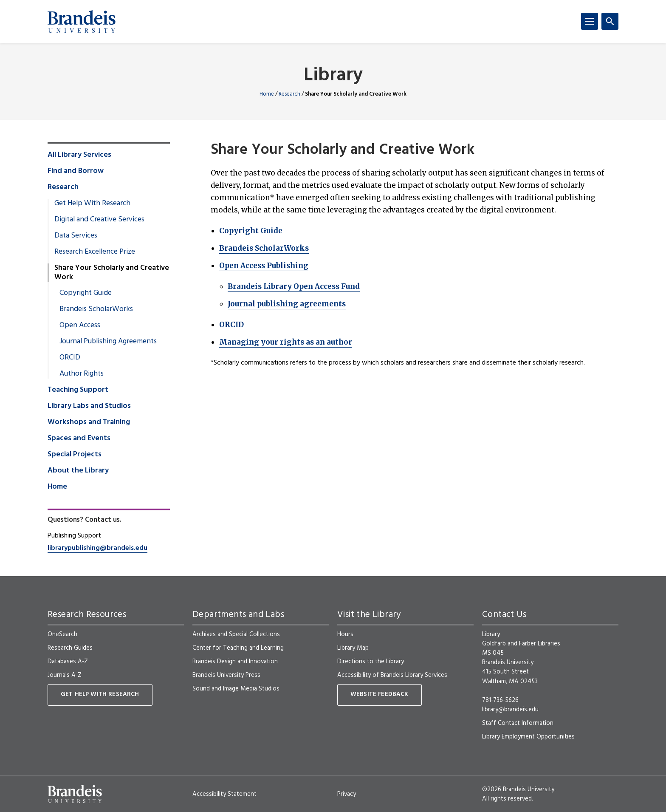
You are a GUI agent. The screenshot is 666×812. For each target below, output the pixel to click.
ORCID (231, 325)
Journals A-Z (65, 675)
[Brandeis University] (82, 22)
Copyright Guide (251, 231)
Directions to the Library (371, 662)
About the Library (78, 471)
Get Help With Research (92, 204)
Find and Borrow (76, 171)
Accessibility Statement (224, 794)
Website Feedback (380, 695)
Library (333, 76)
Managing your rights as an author (286, 342)
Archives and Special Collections (236, 634)
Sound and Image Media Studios (236, 689)
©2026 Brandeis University (518, 789)
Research (289, 94)
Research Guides (70, 648)
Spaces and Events (79, 439)
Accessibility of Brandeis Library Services (392, 675)
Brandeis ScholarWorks (264, 248)
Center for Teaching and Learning (238, 648)
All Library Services (79, 155)
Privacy (347, 794)
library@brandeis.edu (510, 710)
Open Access (80, 325)
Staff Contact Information (518, 723)
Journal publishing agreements (287, 304)
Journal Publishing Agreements (108, 342)
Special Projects (75, 455)
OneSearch (62, 634)
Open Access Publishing (264, 266)
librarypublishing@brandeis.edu (97, 548)
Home (267, 94)
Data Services (76, 236)
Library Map (353, 648)
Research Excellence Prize (95, 252)
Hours (345, 634)
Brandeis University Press (226, 675)
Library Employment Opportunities (528, 737)
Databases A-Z (68, 662)
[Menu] (590, 21)
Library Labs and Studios (89, 406)
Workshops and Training (89, 422)
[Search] (610, 21)
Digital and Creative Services (99, 220)
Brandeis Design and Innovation (235, 662)
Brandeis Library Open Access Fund (294, 286)
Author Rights (82, 374)
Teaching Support (78, 390)
